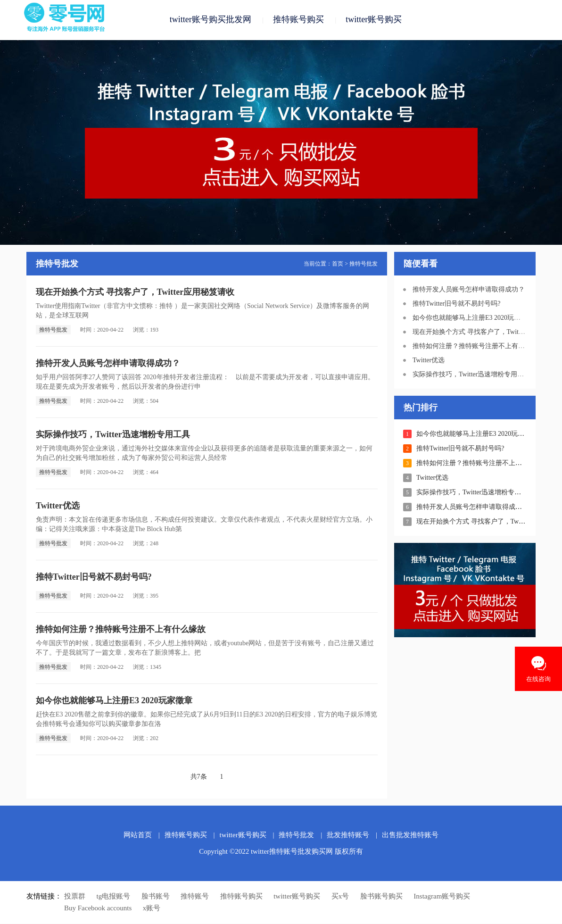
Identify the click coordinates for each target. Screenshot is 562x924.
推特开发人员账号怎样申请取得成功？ (108, 364)
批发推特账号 (348, 835)
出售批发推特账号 (410, 835)
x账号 (152, 908)
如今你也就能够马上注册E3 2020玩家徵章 (114, 701)
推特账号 (195, 897)
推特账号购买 (298, 20)
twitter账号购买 (374, 20)
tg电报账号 (114, 897)
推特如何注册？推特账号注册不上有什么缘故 (121, 630)
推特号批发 (364, 264)
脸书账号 (156, 897)
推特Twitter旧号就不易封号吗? (94, 577)
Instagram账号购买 (442, 897)
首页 (338, 264)
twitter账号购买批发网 (211, 20)
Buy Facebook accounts (98, 908)
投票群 (75, 897)
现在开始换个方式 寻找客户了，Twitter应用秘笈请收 (135, 292)
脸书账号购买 (381, 897)
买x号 (340, 897)
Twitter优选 (58, 506)
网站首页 (138, 835)
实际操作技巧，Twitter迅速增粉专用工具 (113, 435)
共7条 (199, 777)
